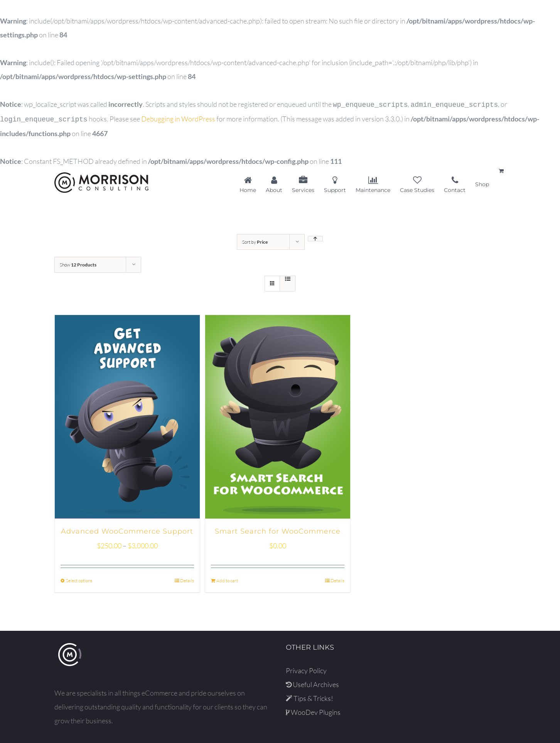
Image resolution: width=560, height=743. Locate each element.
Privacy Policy (306, 669)
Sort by (255, 240)
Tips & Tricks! (310, 697)
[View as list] (288, 277)
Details (187, 579)
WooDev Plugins (313, 711)
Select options (79, 579)
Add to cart (227, 579)
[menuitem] (253, 183)
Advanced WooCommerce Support (127, 530)
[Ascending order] (315, 237)
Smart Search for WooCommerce (278, 530)
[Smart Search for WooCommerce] (278, 415)
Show (78, 263)
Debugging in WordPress (178, 118)
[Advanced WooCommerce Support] (127, 415)
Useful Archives (312, 683)
